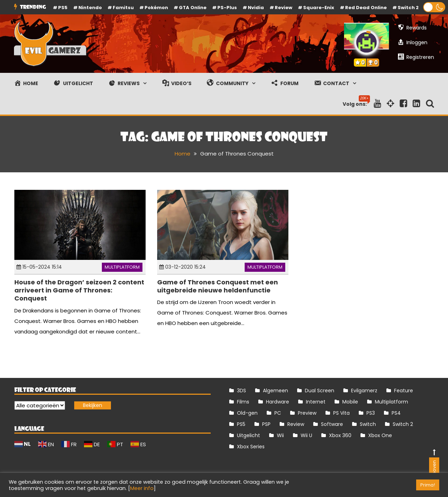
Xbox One (380, 435)
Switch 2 (408, 8)
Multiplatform (122, 267)
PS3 (371, 413)
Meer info (142, 488)
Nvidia (256, 8)
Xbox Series (251, 447)
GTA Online (193, 8)
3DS (241, 391)
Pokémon (156, 8)
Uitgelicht (248, 435)
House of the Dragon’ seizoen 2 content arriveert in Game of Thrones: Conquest (79, 290)
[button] (434, 7)
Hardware (278, 402)
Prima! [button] (428, 485)
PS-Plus (227, 8)
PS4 (396, 413)
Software (332, 424)
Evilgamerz (364, 391)
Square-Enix (319, 8)
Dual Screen (320, 391)
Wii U (306, 435)
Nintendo (90, 8)
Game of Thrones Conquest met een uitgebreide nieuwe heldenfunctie (218, 286)
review (283, 8)
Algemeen (275, 391)
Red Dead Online (366, 8)
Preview (307, 413)
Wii (280, 435)
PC (278, 413)
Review (296, 424)
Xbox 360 (340, 435)
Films (243, 402)
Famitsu (123, 8)
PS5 (63, 8)
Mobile (350, 402)
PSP (266, 424)
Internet (316, 402)
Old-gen (247, 413)
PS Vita (341, 413)
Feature (404, 391)
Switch (368, 424)
